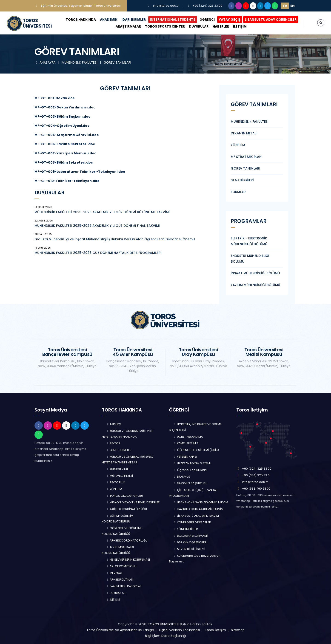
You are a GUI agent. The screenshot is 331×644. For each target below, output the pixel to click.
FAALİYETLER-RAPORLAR (124, 586)
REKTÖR (113, 443)
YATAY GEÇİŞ (230, 20)
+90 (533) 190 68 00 (256, 489)
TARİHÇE (114, 424)
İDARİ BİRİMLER (134, 20)
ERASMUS (181, 477)
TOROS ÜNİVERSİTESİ (163, 624)
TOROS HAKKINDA (81, 20)
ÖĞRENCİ (207, 20)
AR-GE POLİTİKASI (120, 580)
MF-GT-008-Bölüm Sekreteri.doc (64, 162)
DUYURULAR (199, 26)
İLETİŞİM (240, 26)
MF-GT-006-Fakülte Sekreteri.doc (65, 144)
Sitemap (238, 630)
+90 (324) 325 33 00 (207, 6)
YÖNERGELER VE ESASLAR (192, 522)
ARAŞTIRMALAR (128, 26)
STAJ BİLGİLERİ (242, 180)
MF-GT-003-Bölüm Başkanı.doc (62, 116)
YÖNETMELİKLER (185, 529)
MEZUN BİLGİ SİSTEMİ (189, 549)
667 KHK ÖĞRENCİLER (190, 542)
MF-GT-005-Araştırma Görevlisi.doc (67, 135)
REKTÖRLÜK (115, 482)
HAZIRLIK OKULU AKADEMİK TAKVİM (198, 509)
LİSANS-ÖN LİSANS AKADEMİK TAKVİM (200, 502)
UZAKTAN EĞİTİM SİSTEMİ (192, 463)
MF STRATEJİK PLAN (246, 157)
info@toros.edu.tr (166, 6)
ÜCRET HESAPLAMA (188, 437)
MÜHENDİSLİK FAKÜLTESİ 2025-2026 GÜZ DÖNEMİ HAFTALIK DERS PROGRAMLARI (98, 253)
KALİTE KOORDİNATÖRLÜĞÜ (126, 509)
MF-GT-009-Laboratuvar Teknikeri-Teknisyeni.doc (80, 172)
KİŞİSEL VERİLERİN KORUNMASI (128, 560)
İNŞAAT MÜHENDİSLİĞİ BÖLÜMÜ (255, 273)
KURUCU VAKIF (117, 469)
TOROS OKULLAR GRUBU (124, 496)
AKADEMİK (109, 20)
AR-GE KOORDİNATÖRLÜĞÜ (127, 540)
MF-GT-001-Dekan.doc (55, 98)
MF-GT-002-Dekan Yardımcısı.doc (65, 107)
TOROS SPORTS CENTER (165, 26)
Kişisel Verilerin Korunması (179, 630)
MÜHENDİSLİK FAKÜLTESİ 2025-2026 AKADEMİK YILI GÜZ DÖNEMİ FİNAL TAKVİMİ (97, 226)
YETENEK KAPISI (185, 457)
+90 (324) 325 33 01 (256, 475)
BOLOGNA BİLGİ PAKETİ (190, 536)
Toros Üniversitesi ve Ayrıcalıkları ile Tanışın (120, 630)
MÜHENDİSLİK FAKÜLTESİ (80, 62)
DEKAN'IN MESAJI (244, 133)
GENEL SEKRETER (119, 450)
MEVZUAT (114, 573)
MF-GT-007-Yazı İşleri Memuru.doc (65, 153)
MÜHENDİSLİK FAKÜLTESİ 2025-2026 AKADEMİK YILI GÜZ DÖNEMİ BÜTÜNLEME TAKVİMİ (102, 212)
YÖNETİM (238, 145)
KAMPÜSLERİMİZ (185, 443)
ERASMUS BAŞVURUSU (190, 483)
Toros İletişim (215, 630)
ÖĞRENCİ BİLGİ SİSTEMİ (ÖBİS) (196, 450)
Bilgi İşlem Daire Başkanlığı (165, 636)
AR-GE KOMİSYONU (121, 566)
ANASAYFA (45, 62)
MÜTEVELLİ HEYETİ (119, 476)
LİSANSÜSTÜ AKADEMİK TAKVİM (196, 516)
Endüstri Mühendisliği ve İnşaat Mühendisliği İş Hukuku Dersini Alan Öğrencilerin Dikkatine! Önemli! (115, 239)
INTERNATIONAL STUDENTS (173, 20)
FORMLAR (238, 192)
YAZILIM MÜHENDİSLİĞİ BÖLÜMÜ (255, 285)
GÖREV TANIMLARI (117, 62)
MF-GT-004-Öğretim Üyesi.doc (62, 126)
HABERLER (221, 26)
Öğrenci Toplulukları (190, 470)
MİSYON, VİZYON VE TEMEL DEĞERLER (133, 502)
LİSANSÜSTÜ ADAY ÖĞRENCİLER (271, 20)
